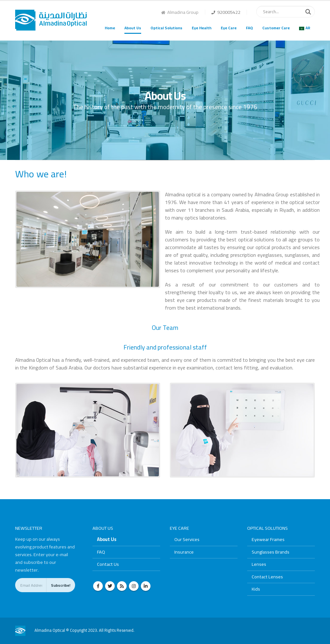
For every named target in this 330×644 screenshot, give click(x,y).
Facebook (98, 586)
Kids (256, 589)
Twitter (110, 586)
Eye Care (229, 28)
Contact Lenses (267, 577)
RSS (122, 586)
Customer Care (276, 28)
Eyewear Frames (268, 539)
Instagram (134, 586)
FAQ (249, 28)
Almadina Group (180, 12)
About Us (133, 28)
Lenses (259, 564)
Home (110, 28)
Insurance (184, 552)
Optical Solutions (166, 28)
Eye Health (202, 28)
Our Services (187, 539)
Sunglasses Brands (271, 552)
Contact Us (108, 564)
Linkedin (146, 586)
